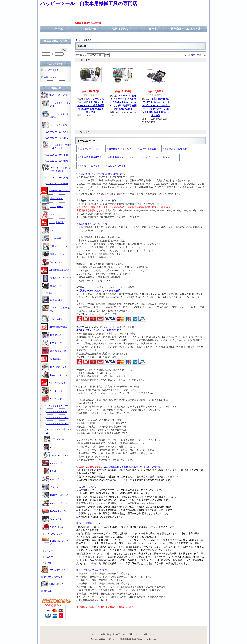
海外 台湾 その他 (54, 351)
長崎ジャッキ (52, 198)
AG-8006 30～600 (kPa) (57, 132)
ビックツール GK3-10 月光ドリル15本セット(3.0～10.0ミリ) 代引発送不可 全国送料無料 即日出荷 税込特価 (91, 105)
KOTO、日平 (52, 343)
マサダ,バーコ (53, 206)
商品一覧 (91, 29)
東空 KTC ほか (53, 254)
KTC (48, 447)
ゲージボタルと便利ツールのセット (56, 145)
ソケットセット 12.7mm (57, 417)
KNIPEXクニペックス (56, 479)
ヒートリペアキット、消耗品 (56, 114)
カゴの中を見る (51, 70)
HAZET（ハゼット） (56, 495)
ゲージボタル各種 (54, 125)
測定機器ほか (117, 157)
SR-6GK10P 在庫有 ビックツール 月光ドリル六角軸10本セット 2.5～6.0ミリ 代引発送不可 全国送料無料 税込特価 (123, 102)
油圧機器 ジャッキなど (120, 149)
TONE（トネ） (53, 527)
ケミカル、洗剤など (89, 166)
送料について (134, 634)
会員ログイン (50, 77)
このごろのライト (117, 166)
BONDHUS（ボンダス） (55, 541)
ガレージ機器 (52, 319)
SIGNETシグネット (55, 399)
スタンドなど (52, 214)
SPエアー (51, 230)
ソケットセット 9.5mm (57, 411)
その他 (48, 563)
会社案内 (154, 29)
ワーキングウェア (167, 157)
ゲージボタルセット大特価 (56, 103)
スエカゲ (49, 557)
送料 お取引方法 (122, 29)
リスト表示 (190, 55)
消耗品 (49, 293)
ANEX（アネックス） (55, 534)
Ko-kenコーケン (53, 463)
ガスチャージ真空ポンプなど (56, 308)
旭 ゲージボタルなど (90, 149)
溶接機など (51, 286)
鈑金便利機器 (52, 300)
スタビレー (51, 487)
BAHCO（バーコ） (55, 503)
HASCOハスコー (54, 335)
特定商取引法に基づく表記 (186, 31)
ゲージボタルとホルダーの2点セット (56, 168)
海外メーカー (52, 262)
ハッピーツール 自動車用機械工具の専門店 (89, 4)
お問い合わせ (149, 634)
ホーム (59, 29)
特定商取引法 (118, 634)
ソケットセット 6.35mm (57, 406)
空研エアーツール (54, 246)
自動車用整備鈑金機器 (176, 149)
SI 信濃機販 (51, 238)
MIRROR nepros (56, 455)
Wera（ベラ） (53, 519)
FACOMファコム (54, 511)
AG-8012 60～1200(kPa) (57, 138)
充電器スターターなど (56, 278)
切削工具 (48, 591)
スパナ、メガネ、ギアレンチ (59, 431)
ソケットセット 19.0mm (57, 423)
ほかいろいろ (54, 439)
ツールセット (52, 391)
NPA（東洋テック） (55, 367)
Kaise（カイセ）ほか (56, 375)
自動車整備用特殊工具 (91, 157)
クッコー (49, 551)
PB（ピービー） (54, 471)
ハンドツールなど (141, 157)
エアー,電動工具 (148, 149)
